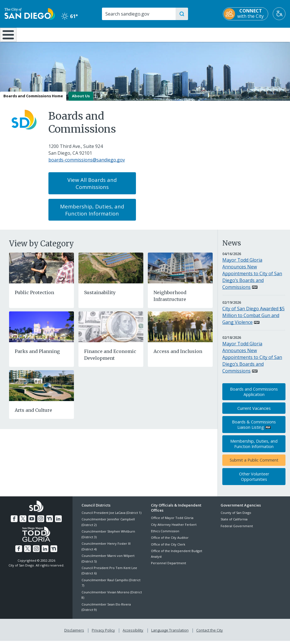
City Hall (266, 34)
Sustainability (100, 296)
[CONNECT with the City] (246, 14)
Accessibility (133, 633)
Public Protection (34, 296)
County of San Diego (236, 517)
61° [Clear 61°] (70, 16)
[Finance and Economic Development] (111, 330)
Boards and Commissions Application (254, 396)
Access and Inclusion (178, 355)
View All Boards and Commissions (92, 187)
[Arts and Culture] (41, 389)
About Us (81, 100)
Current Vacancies (254, 412)
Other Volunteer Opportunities (254, 481)
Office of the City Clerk (168, 548)
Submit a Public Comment (254, 464)
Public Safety (218, 34)
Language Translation (169, 633)
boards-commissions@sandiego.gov (87, 164)
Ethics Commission (165, 535)
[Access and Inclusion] (180, 330)
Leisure (37, 34)
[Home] (7, 37)
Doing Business (125, 34)
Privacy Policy (104, 633)
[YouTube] (32, 522)
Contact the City (208, 633)
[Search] (138, 14)
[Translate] (279, 14)
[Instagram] (40, 522)
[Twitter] (24, 522)
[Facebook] (15, 522)
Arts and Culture (33, 414)
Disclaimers (75, 633)
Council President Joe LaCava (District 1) (111, 517)
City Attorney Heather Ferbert (174, 528)
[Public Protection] (41, 272)
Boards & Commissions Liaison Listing (254, 429)
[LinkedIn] (57, 522)
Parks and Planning (37, 355)
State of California (234, 523)
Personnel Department (169, 567)
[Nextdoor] (49, 522)
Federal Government (237, 530)
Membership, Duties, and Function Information (92, 214)
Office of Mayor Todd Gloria (172, 522)
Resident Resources (82, 34)
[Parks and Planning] (41, 330)
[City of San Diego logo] (30, 13)
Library (169, 34)
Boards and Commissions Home (33, 100)
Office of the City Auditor (170, 542)
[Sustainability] (111, 272)
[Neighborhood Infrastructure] (180, 272)
